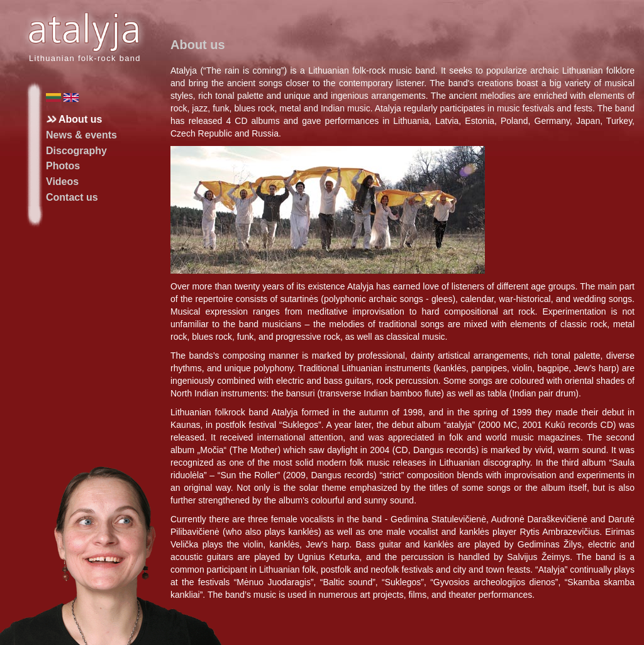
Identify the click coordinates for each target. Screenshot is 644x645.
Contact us (72, 197)
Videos (62, 182)
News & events (81, 135)
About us (80, 119)
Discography (76, 151)
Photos (63, 166)
